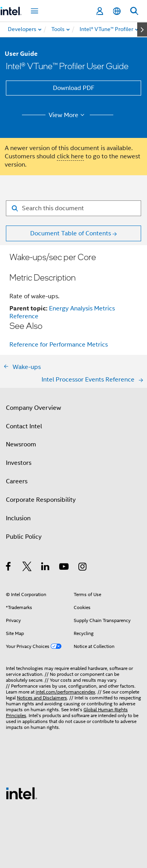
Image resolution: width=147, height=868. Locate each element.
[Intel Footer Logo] (22, 793)
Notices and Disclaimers (42, 698)
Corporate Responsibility (41, 500)
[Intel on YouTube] (64, 568)
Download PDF (74, 88)
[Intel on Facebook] (9, 568)
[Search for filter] (73, 208)
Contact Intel (24, 426)
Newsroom (21, 444)
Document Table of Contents (71, 233)
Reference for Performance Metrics (59, 345)
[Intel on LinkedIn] (46, 568)
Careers (17, 481)
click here (70, 156)
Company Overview (34, 408)
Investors (19, 463)
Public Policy (24, 537)
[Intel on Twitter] (27, 568)
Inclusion (18, 518)
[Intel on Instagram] (83, 568)
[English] (117, 11)
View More (68, 115)
